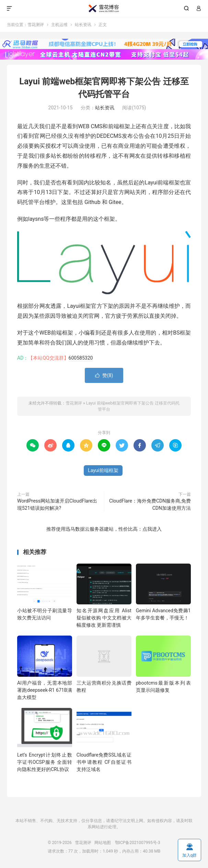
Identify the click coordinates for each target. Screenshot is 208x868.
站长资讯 (83, 25)
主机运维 (59, 25)
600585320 (81, 358)
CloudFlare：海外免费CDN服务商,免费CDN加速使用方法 (150, 504)
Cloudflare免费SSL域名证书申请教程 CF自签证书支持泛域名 (104, 762)
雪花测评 (104, 9)
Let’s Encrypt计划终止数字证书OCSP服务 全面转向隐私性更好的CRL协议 (45, 762)
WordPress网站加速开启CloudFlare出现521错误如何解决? (57, 504)
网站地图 (103, 843)
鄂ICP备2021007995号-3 (138, 843)
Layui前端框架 (103, 470)
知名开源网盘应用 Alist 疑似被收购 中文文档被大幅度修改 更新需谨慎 (104, 618)
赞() (104, 375)
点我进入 (152, 529)
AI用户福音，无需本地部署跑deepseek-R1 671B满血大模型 (45, 690)
